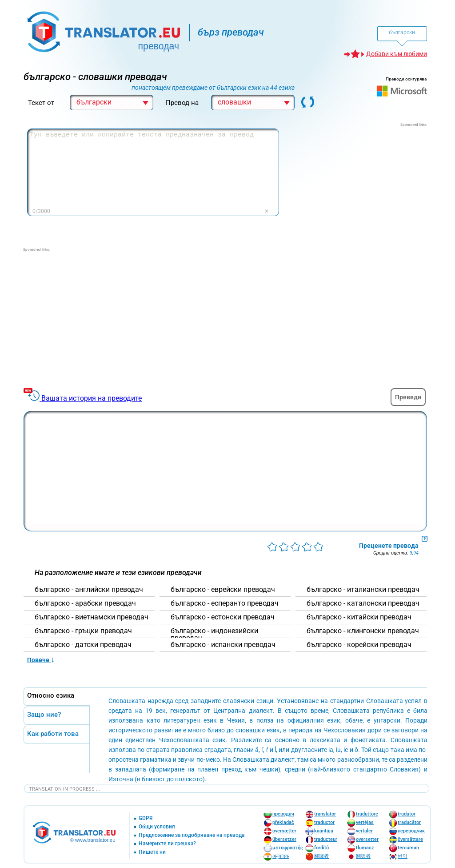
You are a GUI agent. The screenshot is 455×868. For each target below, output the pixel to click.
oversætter (284, 831)
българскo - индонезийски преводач (214, 635)
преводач (283, 814)
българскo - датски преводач (83, 645)
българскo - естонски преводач (223, 617)
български (402, 32)
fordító (321, 848)
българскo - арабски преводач (85, 603)
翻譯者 (321, 856)
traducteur (326, 839)
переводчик (411, 831)
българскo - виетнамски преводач (92, 617)
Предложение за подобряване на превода (192, 835)
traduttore (367, 814)
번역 (403, 856)
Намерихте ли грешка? (167, 844)
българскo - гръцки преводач (83, 631)
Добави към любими (397, 54)
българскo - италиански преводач (363, 590)
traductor (324, 822)
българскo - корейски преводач (359, 645)
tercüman (408, 848)
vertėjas (365, 822)
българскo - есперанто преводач (225, 603)
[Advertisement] (360, 183)
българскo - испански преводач (223, 645)
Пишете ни (152, 852)
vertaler (364, 831)
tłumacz (365, 848)
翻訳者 (363, 856)
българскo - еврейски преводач (223, 590)
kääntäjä (324, 831)
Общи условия (157, 827)
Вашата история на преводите (92, 398)
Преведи (408, 397)
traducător (409, 822)
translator (325, 814)
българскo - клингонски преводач (363, 631)
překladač (283, 822)
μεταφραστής (288, 848)
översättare (410, 839)
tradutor (407, 814)
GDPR (146, 818)
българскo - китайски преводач (359, 617)
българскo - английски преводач (89, 590)
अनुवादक (281, 856)
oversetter (367, 839)
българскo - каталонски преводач (363, 603)
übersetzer (284, 839)
